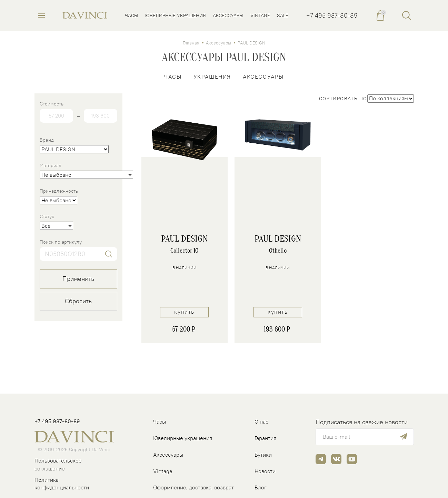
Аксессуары (218, 43)
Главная (191, 43)
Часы (173, 77)
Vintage (163, 471)
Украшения (212, 77)
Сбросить (78, 301)
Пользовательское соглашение (58, 464)
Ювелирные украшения (183, 438)
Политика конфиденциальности (62, 484)
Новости (265, 471)
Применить (78, 279)
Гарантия (265, 438)
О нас (261, 421)
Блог (261, 487)
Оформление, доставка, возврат (193, 487)
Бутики (263, 455)
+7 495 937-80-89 (332, 15)
